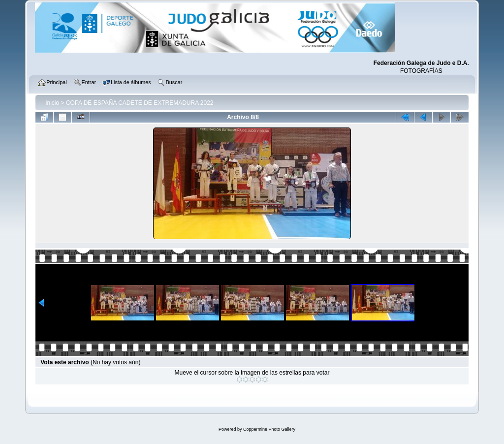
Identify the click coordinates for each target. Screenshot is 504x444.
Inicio (52, 103)
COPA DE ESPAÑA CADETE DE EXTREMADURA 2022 (140, 103)
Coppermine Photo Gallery (269, 429)
